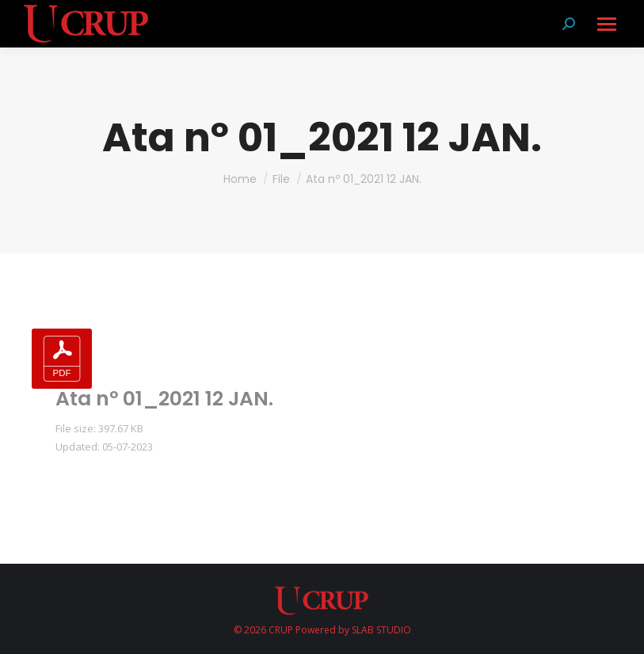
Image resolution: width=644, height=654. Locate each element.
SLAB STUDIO (381, 630)
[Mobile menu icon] (606, 24)
